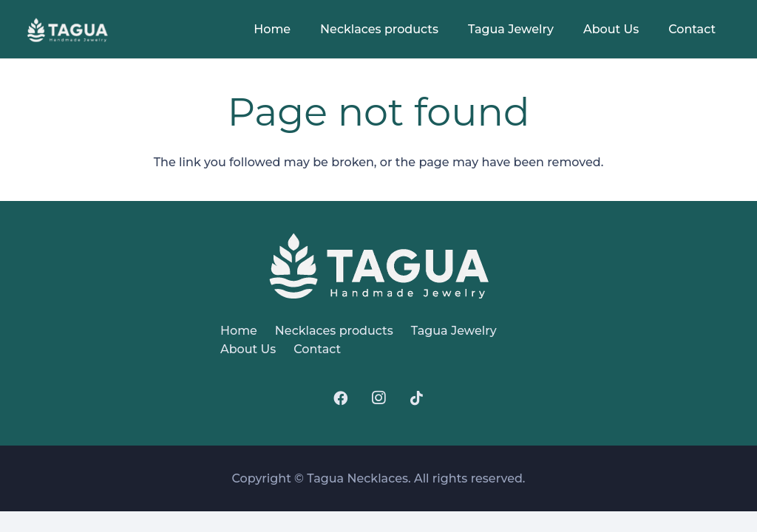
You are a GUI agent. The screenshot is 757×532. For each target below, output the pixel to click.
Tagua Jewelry (454, 331)
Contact (317, 349)
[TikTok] (417, 398)
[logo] (68, 30)
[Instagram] (378, 398)
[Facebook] (340, 398)
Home (239, 331)
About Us (248, 349)
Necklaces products (334, 331)
